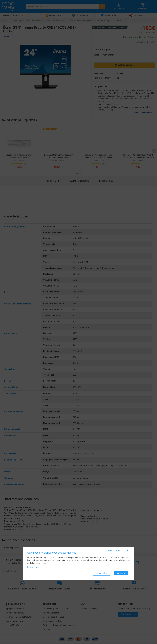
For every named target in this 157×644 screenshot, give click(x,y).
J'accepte (121, 573)
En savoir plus (33, 567)
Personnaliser (102, 573)
